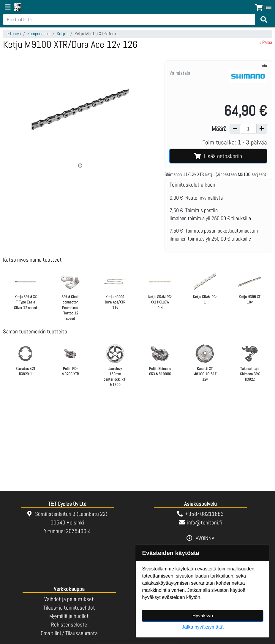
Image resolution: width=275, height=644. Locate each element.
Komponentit (39, 34)
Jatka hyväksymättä (203, 627)
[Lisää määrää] (262, 129)
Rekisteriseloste (69, 625)
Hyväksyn (203, 616)
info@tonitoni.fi (204, 523)
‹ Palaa (266, 42)
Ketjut (62, 34)
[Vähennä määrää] (235, 129)
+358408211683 (204, 514)
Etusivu (14, 34)
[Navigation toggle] (8, 8)
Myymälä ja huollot (69, 616)
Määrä (219, 129)
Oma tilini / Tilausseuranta (69, 633)
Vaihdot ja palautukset (69, 599)
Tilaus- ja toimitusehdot (69, 608)
